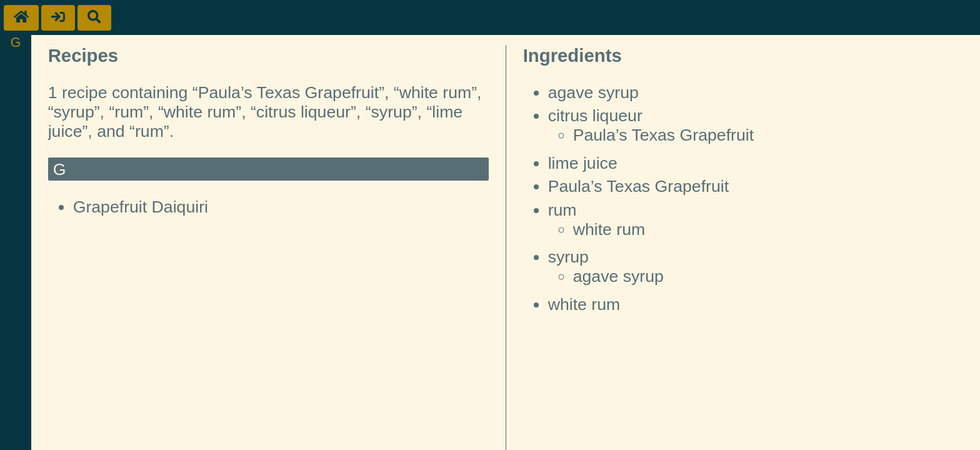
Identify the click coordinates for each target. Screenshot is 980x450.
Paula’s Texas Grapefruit (663, 135)
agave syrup (593, 92)
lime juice (583, 163)
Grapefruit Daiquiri (141, 207)
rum (562, 210)
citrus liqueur (595, 116)
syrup (568, 257)
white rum (609, 229)
